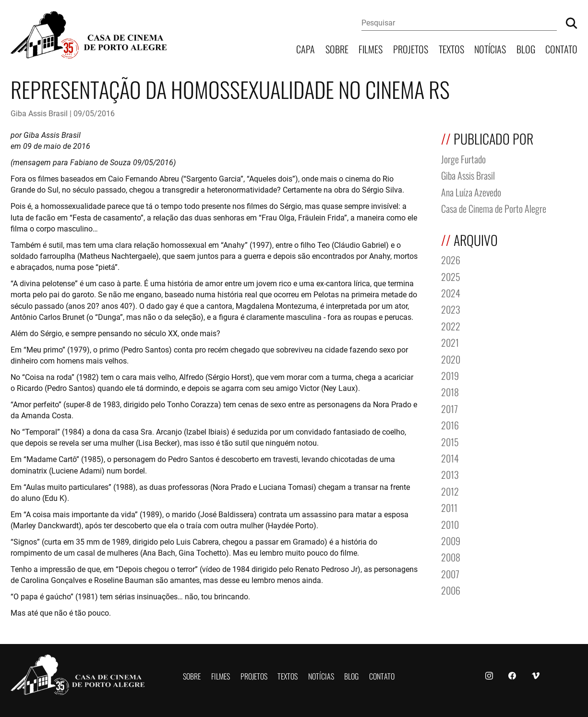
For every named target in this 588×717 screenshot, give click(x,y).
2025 (451, 276)
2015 (450, 441)
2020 (451, 358)
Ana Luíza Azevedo (471, 191)
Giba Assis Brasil (39, 113)
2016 (450, 424)
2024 (451, 292)
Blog (526, 48)
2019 (450, 375)
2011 (449, 507)
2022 (451, 325)
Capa (306, 48)
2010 (450, 524)
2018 (450, 391)
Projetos (411, 48)
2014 (450, 457)
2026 (451, 259)
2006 (451, 589)
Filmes (371, 48)
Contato (561, 48)
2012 (450, 491)
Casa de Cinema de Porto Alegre (494, 208)
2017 (450, 408)
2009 (451, 540)
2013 (450, 474)
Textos (451, 48)
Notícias (490, 48)
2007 (450, 573)
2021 (450, 342)
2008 (451, 556)
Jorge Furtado (463, 158)
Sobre (337, 48)
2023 (451, 309)
